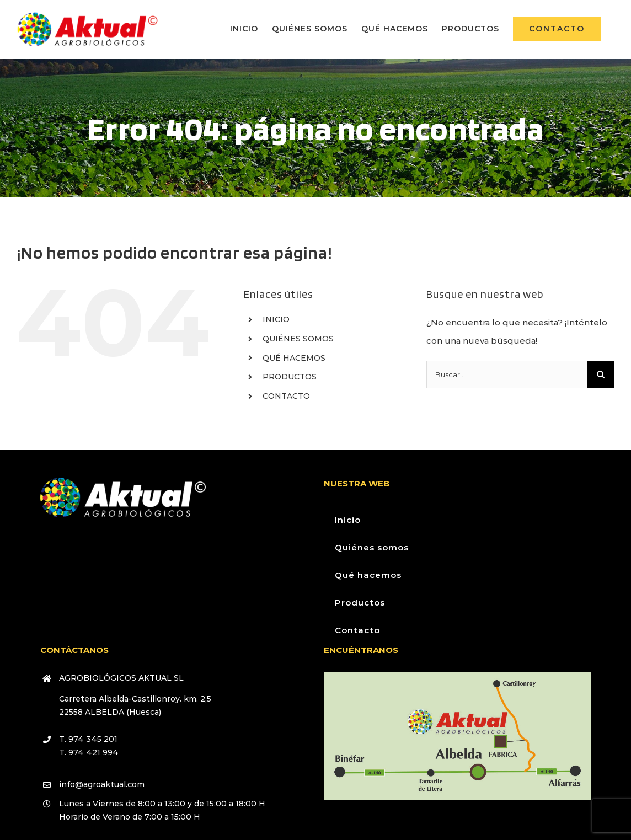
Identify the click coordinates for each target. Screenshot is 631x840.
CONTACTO (286, 396)
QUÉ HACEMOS (294, 358)
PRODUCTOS (290, 377)
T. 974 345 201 (88, 739)
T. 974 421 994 (89, 752)
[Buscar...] (507, 374)
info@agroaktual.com (102, 784)
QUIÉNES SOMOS (298, 339)
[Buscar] (601, 374)
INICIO (276, 319)
